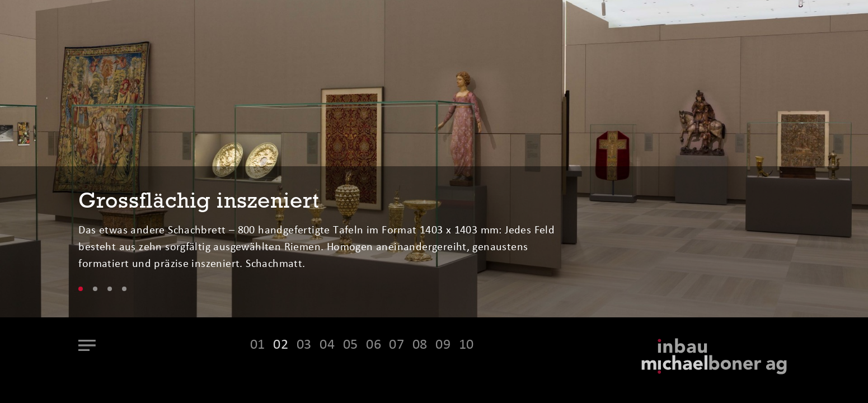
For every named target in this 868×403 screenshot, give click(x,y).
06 (374, 345)
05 (351, 345)
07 (397, 345)
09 (443, 345)
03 (304, 345)
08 (420, 345)
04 (327, 345)
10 (466, 345)
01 (258, 345)
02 (281, 345)
